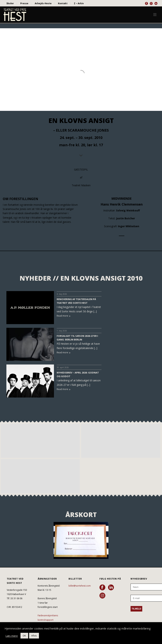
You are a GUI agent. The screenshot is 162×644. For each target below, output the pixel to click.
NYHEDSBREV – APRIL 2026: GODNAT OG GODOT (78, 374)
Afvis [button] (34, 636)
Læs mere (12, 636)
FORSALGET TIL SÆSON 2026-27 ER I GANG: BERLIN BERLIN (77, 338)
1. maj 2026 (62, 331)
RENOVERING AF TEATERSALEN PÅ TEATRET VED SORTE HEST (76, 301)
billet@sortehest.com (80, 586)
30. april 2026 (63, 367)
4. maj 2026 (62, 294)
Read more (64, 316)
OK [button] (24, 636)
